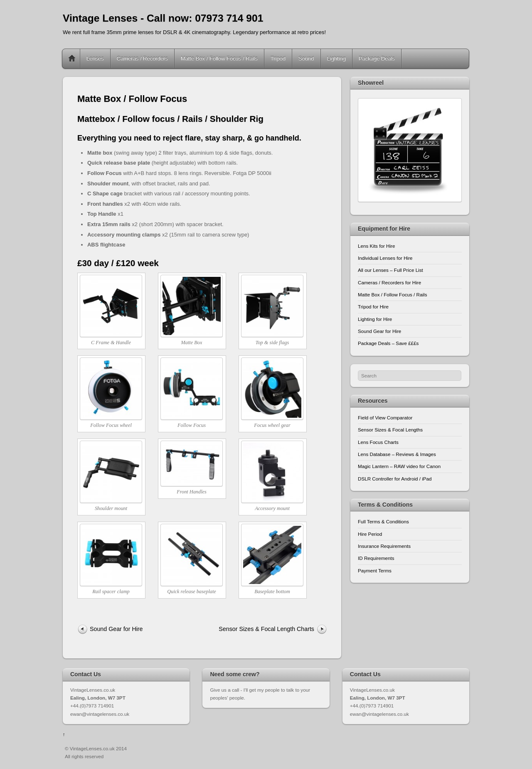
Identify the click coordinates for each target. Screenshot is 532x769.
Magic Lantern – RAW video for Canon (399, 466)
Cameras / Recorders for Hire (389, 282)
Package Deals (377, 58)
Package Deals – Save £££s (388, 343)
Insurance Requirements (384, 546)
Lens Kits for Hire (376, 246)
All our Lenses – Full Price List (390, 270)
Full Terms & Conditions (383, 521)
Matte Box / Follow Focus (132, 99)
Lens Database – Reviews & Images (397, 454)
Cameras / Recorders (142, 58)
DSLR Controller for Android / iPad (395, 479)
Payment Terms (375, 571)
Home (72, 59)
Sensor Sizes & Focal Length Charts (266, 629)
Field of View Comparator (385, 418)
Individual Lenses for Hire (385, 258)
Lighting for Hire (375, 319)
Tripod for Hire (373, 307)
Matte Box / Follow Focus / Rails (219, 58)
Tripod (278, 58)
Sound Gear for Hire (116, 629)
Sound (306, 58)
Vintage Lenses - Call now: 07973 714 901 (163, 18)
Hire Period (370, 534)
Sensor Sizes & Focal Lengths (390, 430)
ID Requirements (376, 558)
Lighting (336, 58)
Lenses (95, 58)
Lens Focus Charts (378, 442)
